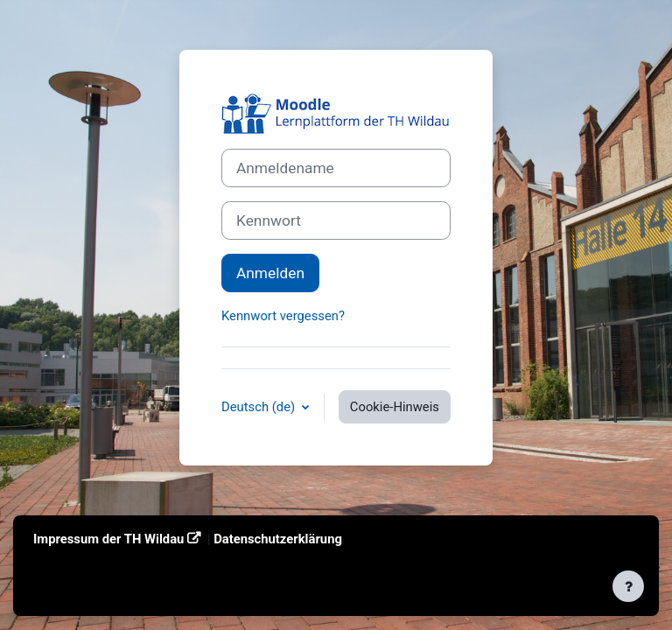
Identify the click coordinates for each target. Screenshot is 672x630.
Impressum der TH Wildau (108, 539)
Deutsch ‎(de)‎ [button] (260, 407)
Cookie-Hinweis (395, 407)
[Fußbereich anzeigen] (628, 586)
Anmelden (270, 273)
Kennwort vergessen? (283, 316)
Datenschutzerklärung (278, 539)
